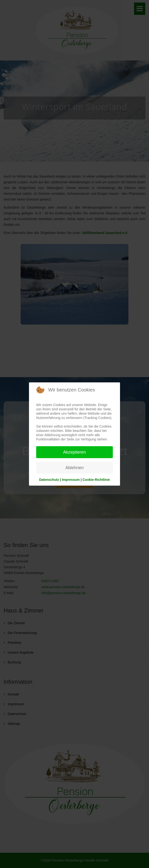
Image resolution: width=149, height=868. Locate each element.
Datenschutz (49, 480)
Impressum (71, 480)
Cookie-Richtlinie (96, 480)
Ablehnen (74, 468)
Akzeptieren (74, 452)
